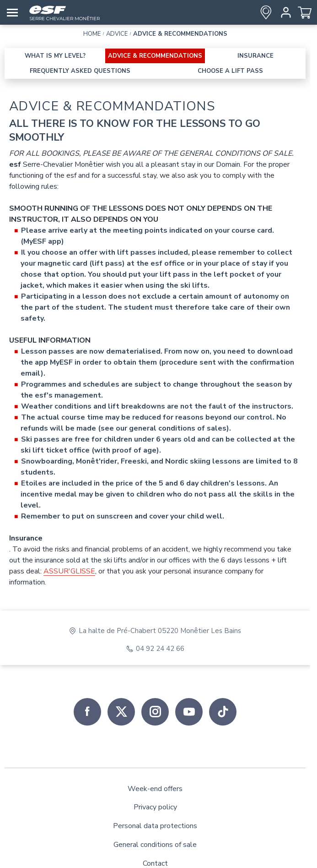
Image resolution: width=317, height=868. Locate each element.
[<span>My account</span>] (284, 12)
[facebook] (87, 712)
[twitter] (121, 712)
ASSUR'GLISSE (69, 571)
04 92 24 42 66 (160, 649)
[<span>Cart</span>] (305, 12)
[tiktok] (223, 712)
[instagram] (155, 712)
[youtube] (189, 712)
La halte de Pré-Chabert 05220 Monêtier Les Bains (160, 631)
